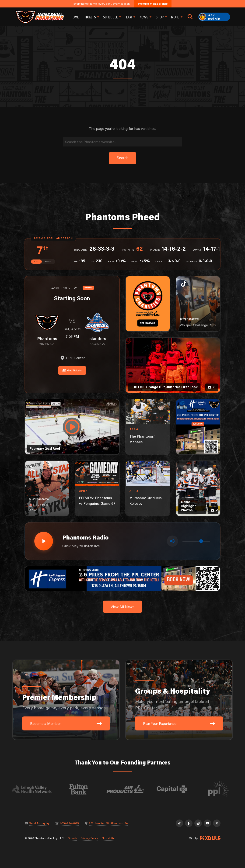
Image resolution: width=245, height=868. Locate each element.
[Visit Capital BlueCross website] (175, 789)
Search (72, 838)
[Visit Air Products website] (129, 789)
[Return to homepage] (39, 17)
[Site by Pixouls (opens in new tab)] (210, 838)
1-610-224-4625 (69, 823)
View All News (122, 607)
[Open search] (190, 17)
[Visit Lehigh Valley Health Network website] (35, 789)
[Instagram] (198, 823)
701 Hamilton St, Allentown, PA (108, 823)
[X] (217, 823)
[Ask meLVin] (214, 17)
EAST (48, 261)
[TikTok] (179, 823)
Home (75, 17)
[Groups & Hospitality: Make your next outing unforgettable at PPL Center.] (179, 700)
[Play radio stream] (44, 541)
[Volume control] (196, 541)
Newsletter (109, 838)
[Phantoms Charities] (148, 304)
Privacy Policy (89, 838)
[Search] (122, 142)
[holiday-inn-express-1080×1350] (198, 427)
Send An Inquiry (39, 823)
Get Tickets (72, 370)
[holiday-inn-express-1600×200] (122, 578)
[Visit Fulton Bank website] (82, 789)
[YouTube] (207, 823)
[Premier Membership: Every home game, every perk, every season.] (66, 700)
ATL (36, 261)
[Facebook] (189, 823)
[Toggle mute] (172, 541)
